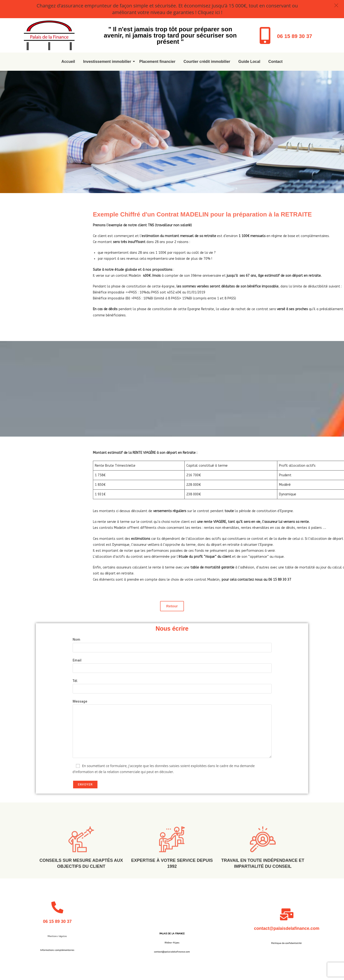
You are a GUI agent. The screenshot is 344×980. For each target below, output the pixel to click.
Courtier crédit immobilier (207, 62)
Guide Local (249, 62)
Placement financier (157, 62)
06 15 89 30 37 (295, 36)
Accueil (68, 62)
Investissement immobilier (108, 62)
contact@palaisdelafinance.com (287, 928)
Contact (275, 62)
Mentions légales (57, 936)
